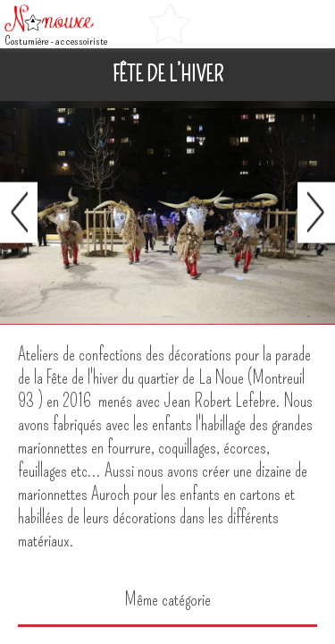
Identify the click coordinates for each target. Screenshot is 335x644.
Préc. (19, 213)
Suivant (316, 213)
